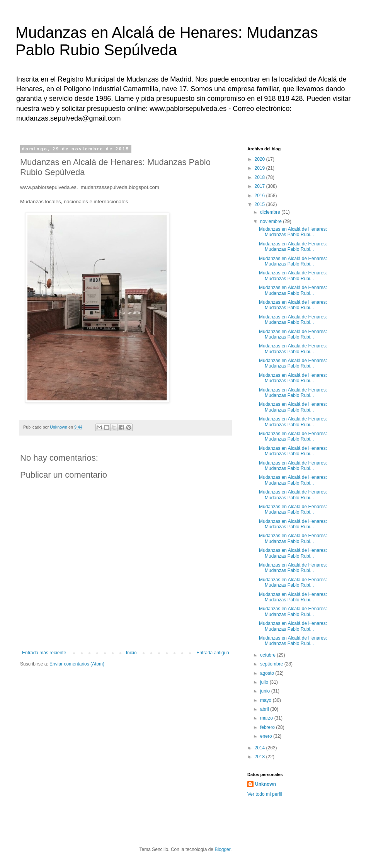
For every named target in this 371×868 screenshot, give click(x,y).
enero (267, 736)
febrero (268, 727)
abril (265, 709)
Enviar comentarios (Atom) (77, 664)
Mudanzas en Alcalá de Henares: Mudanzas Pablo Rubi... (293, 232)
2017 (260, 186)
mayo (266, 700)
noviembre (271, 221)
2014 (260, 748)
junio (266, 691)
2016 (260, 196)
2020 (260, 159)
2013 (260, 757)
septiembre (272, 664)
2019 (260, 168)
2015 (260, 204)
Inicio (131, 653)
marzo (267, 718)
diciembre (271, 212)
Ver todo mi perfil (265, 794)
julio (265, 682)
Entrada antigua (213, 653)
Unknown (265, 784)
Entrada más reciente (44, 653)
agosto (268, 673)
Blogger (222, 849)
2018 (260, 177)
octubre (268, 655)
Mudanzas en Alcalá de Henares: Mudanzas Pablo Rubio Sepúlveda (167, 41)
